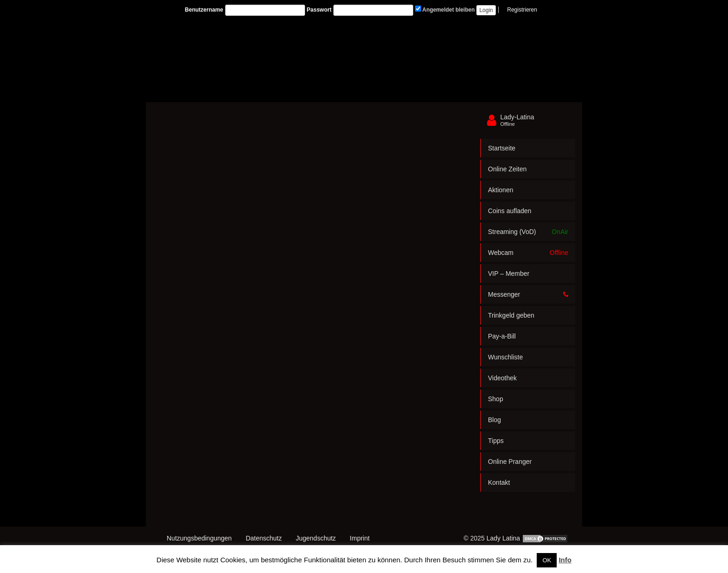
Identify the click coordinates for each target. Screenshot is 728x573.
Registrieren (522, 10)
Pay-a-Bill (502, 336)
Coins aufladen (510, 211)
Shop (496, 399)
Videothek (502, 378)
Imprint (360, 538)
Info (565, 560)
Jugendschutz (316, 538)
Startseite (502, 148)
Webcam (528, 253)
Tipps (496, 441)
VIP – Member (509, 273)
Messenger (528, 294)
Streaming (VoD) (528, 232)
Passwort (319, 10)
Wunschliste (505, 357)
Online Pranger (510, 462)
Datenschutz (264, 538)
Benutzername (204, 10)
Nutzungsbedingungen (199, 538)
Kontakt (499, 482)
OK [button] (547, 560)
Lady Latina (503, 538)
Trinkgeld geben (511, 315)
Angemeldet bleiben (445, 9)
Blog (494, 420)
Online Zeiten (507, 169)
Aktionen (500, 190)
